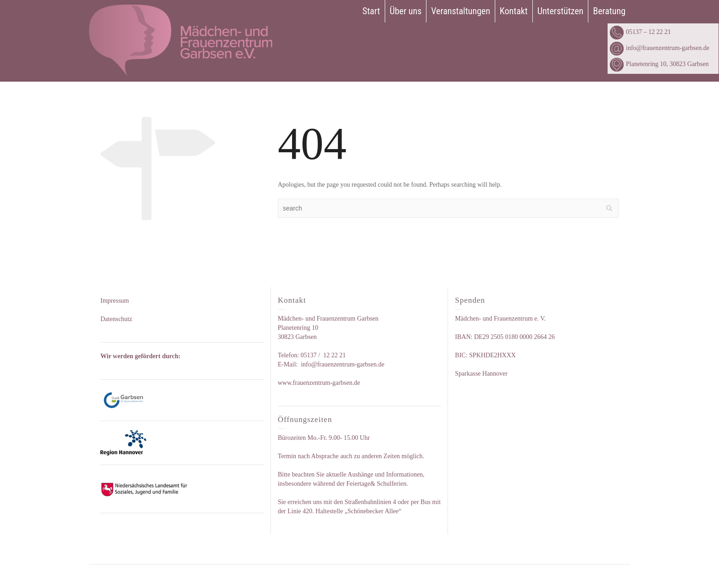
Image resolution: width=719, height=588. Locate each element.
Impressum (115, 301)
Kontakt (514, 11)
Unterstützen (561, 11)
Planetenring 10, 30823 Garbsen (659, 64)
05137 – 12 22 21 (640, 32)
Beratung (609, 11)
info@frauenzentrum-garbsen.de (660, 48)
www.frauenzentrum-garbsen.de (319, 383)
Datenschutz (116, 319)
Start (371, 11)
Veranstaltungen (461, 11)
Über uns (406, 11)
